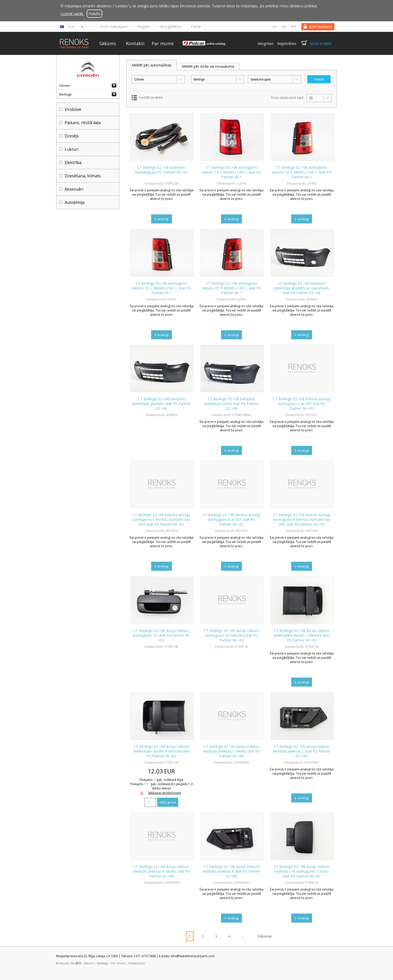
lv (274, 26)
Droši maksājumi (114, 26)
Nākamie (265, 936)
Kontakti (135, 43)
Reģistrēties (287, 44)
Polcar (196, 26)
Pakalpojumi (137, 963)
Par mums (163, 43)
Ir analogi (161, 219)
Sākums (108, 43)
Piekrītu (94, 14)
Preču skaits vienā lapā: (288, 98)
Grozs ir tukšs (321, 44)
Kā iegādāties (170, 26)
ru (284, 26)
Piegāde (143, 26)
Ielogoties (266, 44)
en (293, 26)
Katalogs (103, 963)
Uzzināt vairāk (72, 14)
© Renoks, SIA (65, 963)
